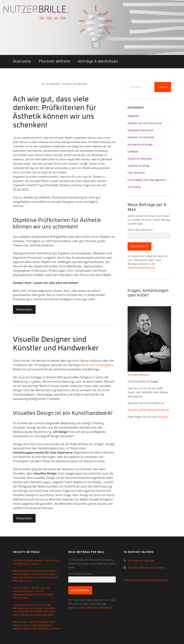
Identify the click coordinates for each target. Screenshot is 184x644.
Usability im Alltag (138, 166)
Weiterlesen (24, 309)
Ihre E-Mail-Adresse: (141, 230)
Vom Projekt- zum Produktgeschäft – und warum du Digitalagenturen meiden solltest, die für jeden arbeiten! (37, 625)
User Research (136, 173)
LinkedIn (162, 417)
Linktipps (133, 151)
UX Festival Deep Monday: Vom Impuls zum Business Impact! (36, 562)
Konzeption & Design (140, 144)
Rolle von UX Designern (98, 365)
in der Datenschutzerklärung (95, 608)
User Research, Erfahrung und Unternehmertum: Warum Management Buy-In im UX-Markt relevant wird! (33, 593)
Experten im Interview (141, 137)
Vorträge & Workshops (98, 61)
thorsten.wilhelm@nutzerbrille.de (148, 410)
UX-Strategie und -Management (147, 180)
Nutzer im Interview (140, 159)
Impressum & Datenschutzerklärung (145, 580)
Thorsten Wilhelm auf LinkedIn (146, 568)
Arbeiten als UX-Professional (145, 123)
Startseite (22, 61)
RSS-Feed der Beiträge (141, 561)
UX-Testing (134, 187)
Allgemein (134, 116)
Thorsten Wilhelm (54, 61)
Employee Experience (140, 130)
